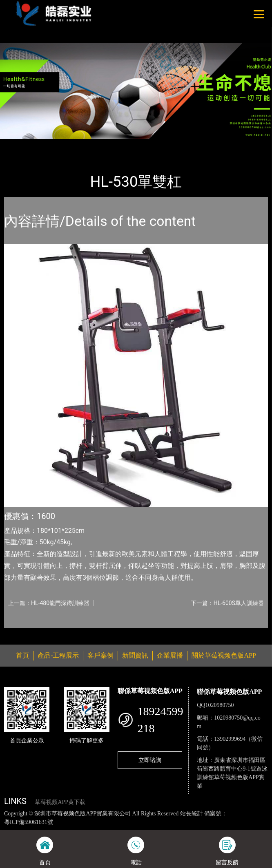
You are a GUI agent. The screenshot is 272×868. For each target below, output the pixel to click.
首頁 (18, 144)
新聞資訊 (135, 655)
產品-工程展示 (51, 144)
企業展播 (170, 655)
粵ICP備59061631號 (29, 822)
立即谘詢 (150, 760)
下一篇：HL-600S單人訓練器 (227, 603)
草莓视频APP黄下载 (60, 802)
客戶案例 (100, 655)
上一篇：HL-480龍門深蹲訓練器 (49, 603)
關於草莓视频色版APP (224, 655)
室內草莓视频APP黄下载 (109, 144)
